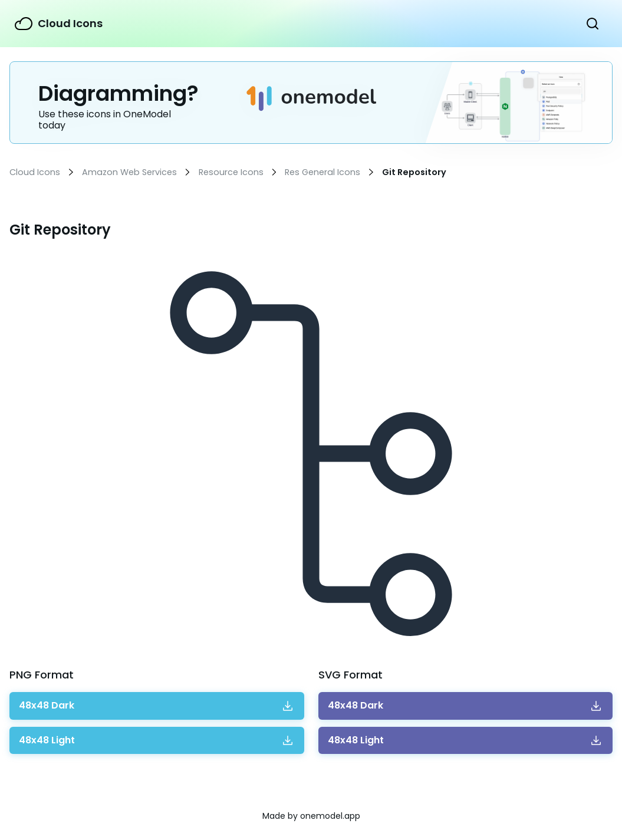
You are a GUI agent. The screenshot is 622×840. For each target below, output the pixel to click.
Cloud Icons (70, 23)
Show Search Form (593, 24)
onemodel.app (330, 816)
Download (47, 706)
